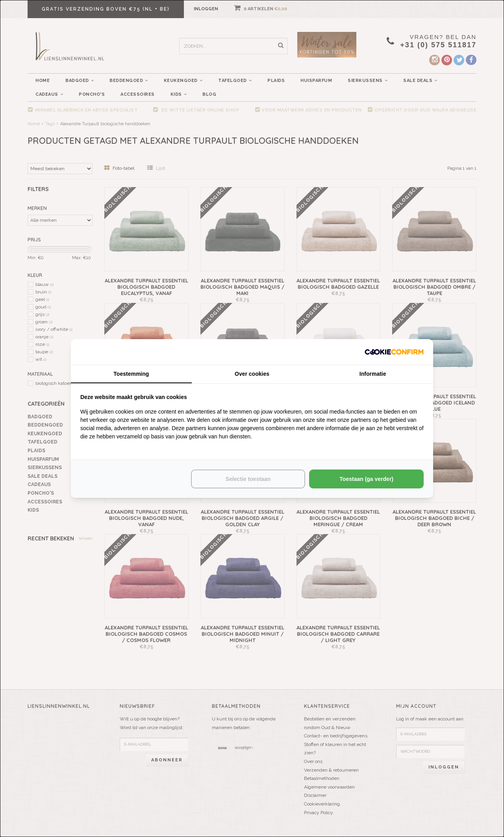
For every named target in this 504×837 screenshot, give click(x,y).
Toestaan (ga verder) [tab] (366, 479)
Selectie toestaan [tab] (248, 479)
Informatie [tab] (373, 374)
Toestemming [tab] (131, 374)
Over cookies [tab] (252, 374)
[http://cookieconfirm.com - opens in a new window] (394, 352)
